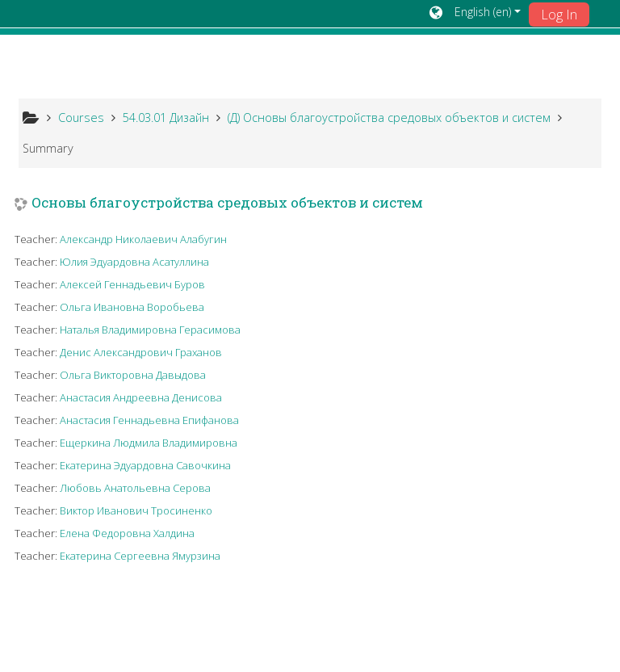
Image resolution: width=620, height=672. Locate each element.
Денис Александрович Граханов (141, 352)
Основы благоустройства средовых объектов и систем (227, 203)
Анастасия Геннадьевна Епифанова (149, 420)
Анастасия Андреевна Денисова (141, 397)
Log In (559, 15)
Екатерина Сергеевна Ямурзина (140, 556)
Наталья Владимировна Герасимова (150, 330)
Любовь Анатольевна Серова (135, 488)
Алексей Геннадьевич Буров (132, 284)
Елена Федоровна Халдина (127, 533)
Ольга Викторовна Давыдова (133, 375)
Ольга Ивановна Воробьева (132, 307)
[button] (475, 14)
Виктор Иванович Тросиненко (136, 510)
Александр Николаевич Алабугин (143, 239)
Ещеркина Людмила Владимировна (149, 443)
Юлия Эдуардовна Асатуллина (134, 262)
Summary (48, 148)
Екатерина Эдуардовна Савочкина (145, 465)
